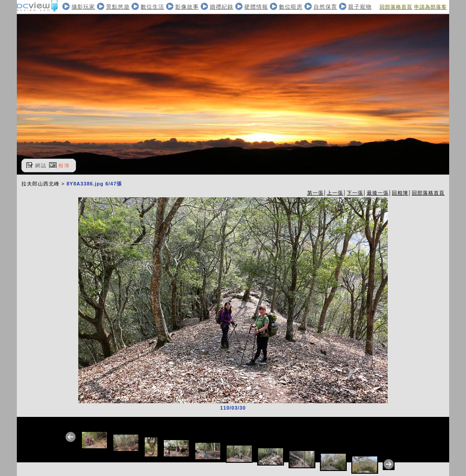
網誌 (41, 165)
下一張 (355, 193)
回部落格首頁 (396, 7)
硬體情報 (256, 7)
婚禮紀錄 (222, 7)
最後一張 (378, 193)
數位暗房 (291, 7)
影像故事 (187, 7)
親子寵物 (360, 7)
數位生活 (152, 7)
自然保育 (325, 7)
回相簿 (400, 193)
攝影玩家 (83, 7)
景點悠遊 (118, 7)
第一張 (315, 193)
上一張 (335, 193)
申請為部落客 (431, 7)
